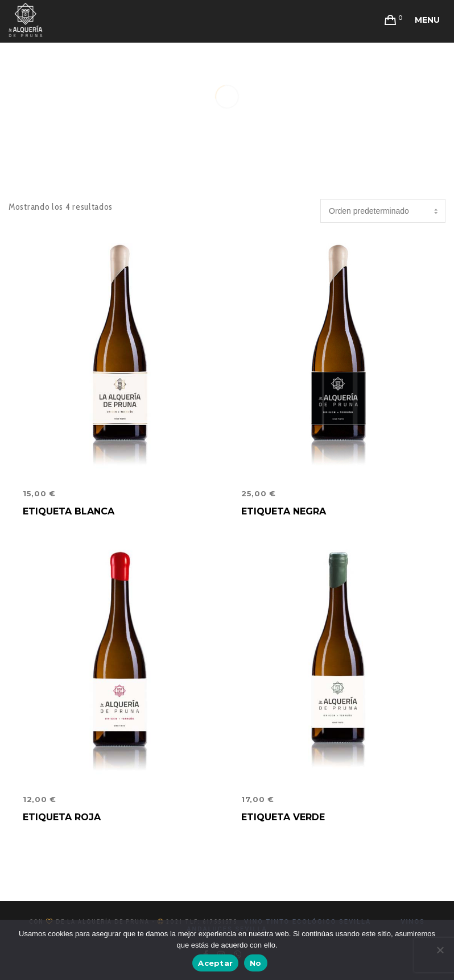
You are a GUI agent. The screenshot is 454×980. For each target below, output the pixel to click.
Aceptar (215, 963)
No (256, 963)
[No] (440, 950)
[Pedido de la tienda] (383, 211)
